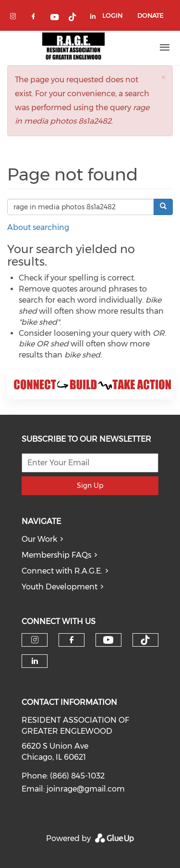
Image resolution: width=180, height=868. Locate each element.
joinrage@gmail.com (86, 789)
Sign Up (90, 485)
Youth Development (60, 587)
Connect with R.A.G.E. (62, 571)
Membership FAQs (56, 555)
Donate (150, 15)
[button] (163, 77)
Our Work (39, 539)
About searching (38, 227)
